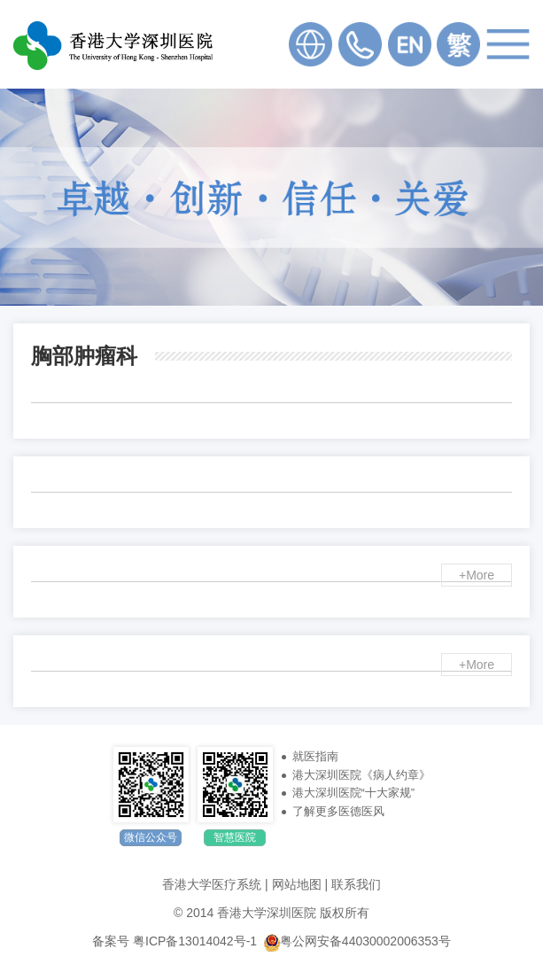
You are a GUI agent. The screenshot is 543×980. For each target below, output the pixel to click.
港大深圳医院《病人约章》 (361, 775)
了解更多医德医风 (338, 811)
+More (477, 575)
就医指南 (315, 756)
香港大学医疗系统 (212, 884)
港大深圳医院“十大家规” (354, 793)
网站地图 (297, 884)
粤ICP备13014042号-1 (195, 941)
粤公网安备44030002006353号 (357, 941)
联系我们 (356, 884)
